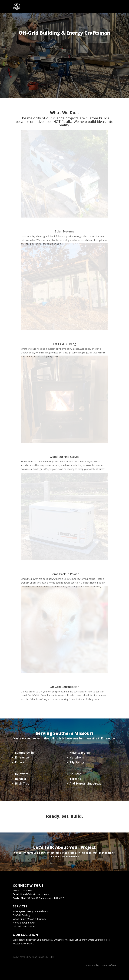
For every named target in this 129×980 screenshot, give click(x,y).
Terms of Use (109, 965)
